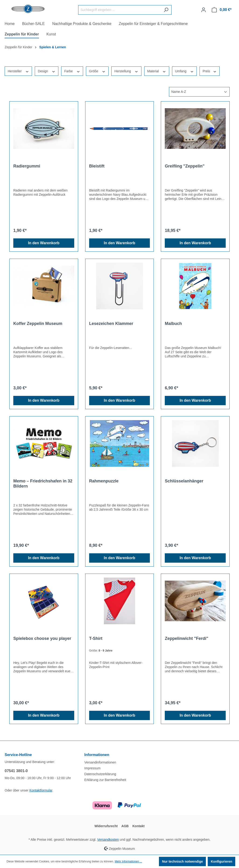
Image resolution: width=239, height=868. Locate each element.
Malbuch (173, 324)
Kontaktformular (41, 790)
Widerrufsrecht (106, 826)
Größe (97, 71)
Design (47, 71)
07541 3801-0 (16, 771)
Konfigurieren (221, 861)
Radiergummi (27, 166)
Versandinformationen (100, 762)
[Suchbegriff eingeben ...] (119, 10)
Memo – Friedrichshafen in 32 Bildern (43, 484)
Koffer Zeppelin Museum (38, 324)
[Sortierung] (199, 92)
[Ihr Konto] (204, 10)
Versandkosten (108, 840)
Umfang (184, 71)
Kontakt (138, 826)
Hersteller (18, 71)
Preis (210, 71)
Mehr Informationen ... (128, 861)
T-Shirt (96, 638)
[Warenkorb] (222, 10)
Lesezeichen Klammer (111, 324)
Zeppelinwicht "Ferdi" (186, 638)
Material (157, 71)
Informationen (97, 755)
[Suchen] (166, 10)
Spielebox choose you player (42, 638)
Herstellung (126, 71)
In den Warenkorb (44, 243)
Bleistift (97, 166)
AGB (125, 826)
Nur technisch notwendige (182, 861)
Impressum (92, 768)
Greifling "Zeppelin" (185, 166)
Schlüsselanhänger (184, 481)
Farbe (72, 71)
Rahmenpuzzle (104, 481)
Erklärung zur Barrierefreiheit (105, 780)
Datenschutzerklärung (100, 774)
